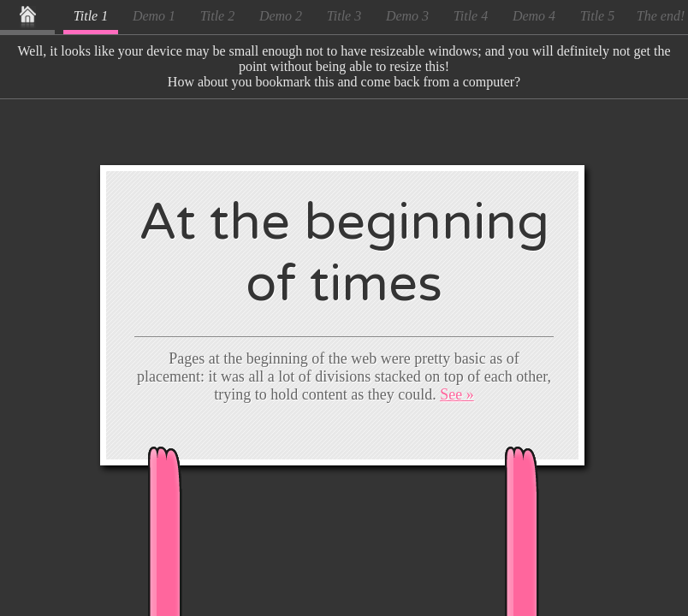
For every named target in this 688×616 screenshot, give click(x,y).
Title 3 (344, 16)
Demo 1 (154, 16)
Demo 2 (281, 16)
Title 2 (217, 16)
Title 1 (91, 16)
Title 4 (471, 16)
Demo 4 (534, 16)
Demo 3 (407, 16)
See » (457, 394)
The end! (661, 16)
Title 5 (597, 16)
